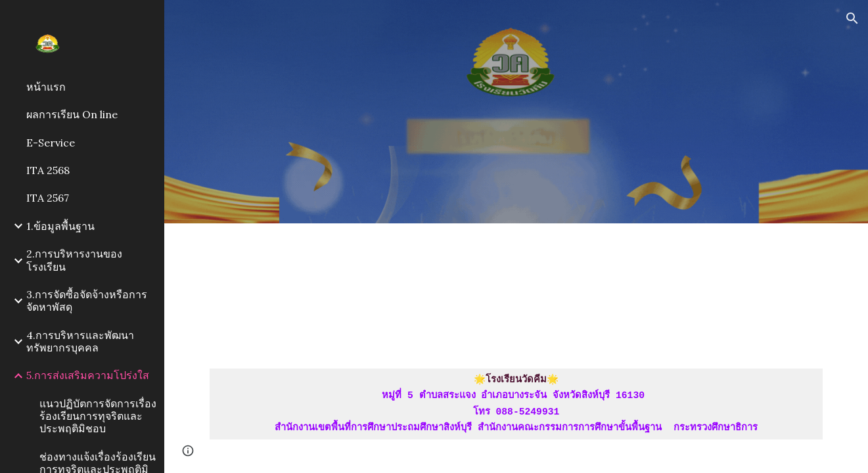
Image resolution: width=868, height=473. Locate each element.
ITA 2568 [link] (48, 170)
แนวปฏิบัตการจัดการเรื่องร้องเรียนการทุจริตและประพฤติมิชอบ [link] (98, 416)
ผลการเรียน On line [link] (72, 114)
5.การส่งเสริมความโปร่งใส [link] (88, 375)
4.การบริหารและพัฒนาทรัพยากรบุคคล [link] (80, 341)
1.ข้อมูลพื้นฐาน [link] (60, 226)
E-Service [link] (51, 143)
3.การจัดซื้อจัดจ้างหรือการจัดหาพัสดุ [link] (87, 301)
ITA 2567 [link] (48, 198)
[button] (852, 18)
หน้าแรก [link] (46, 87)
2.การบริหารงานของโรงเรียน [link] (74, 260)
